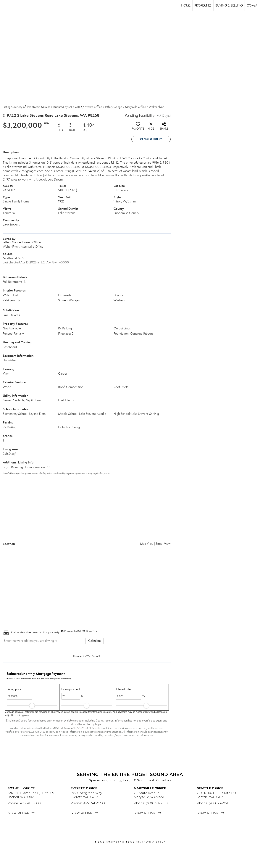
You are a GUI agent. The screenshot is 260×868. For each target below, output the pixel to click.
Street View (163, 544)
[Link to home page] (5, 6)
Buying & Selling (229, 5)
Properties (203, 5)
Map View (147, 544)
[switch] (138, 128)
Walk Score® (93, 656)
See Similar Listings (151, 139)
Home (186, 5)
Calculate (95, 641)
